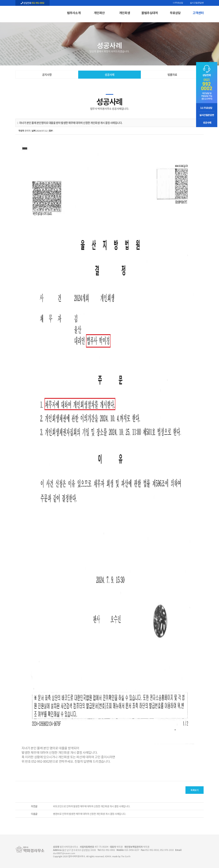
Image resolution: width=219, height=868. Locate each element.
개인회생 (125, 13)
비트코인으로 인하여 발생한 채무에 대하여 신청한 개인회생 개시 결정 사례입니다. (92, 806)
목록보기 (195, 790)
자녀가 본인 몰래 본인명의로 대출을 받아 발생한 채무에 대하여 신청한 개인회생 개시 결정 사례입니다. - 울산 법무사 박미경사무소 (33, 12)
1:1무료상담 (178, 3)
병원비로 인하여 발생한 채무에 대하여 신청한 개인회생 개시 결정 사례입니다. (89, 814)
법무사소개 (74, 13)
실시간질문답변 (197, 3)
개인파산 (99, 13)
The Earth (126, 856)
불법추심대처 (150, 13)
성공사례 (109, 75)
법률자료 (172, 75)
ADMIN (108, 856)
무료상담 (175, 13)
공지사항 (47, 75)
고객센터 (198, 13)
